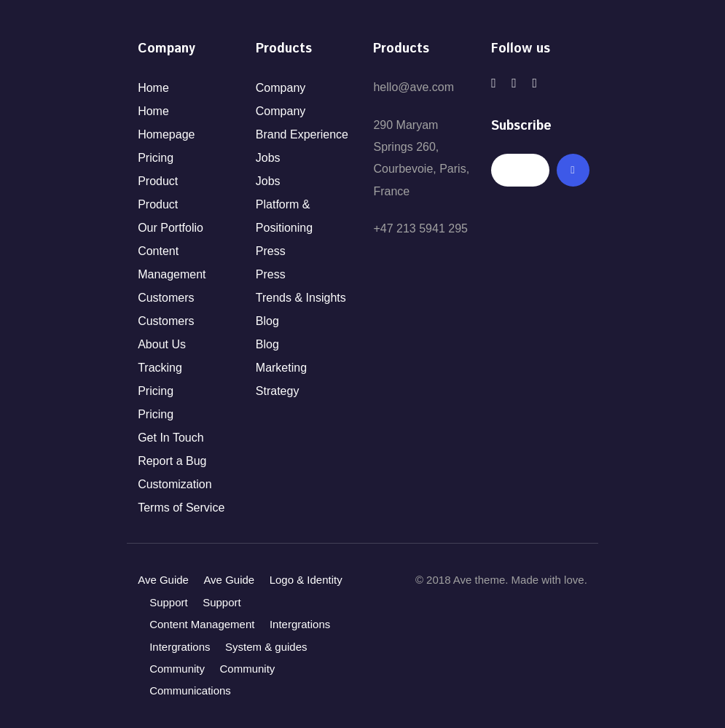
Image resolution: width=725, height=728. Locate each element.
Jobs (268, 158)
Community (177, 669)
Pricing (156, 158)
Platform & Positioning (284, 216)
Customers (166, 298)
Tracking (160, 368)
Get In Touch (171, 438)
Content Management (172, 263)
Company (281, 88)
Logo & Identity (306, 580)
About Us (162, 344)
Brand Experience (302, 134)
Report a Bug (172, 461)
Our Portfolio (171, 228)
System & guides (266, 647)
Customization (175, 484)
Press (271, 251)
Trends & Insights (301, 298)
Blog (267, 321)
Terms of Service (181, 508)
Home (153, 88)
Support (169, 602)
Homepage (166, 134)
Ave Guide (163, 580)
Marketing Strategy (281, 379)
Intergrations (300, 624)
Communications (190, 690)
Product (158, 181)
